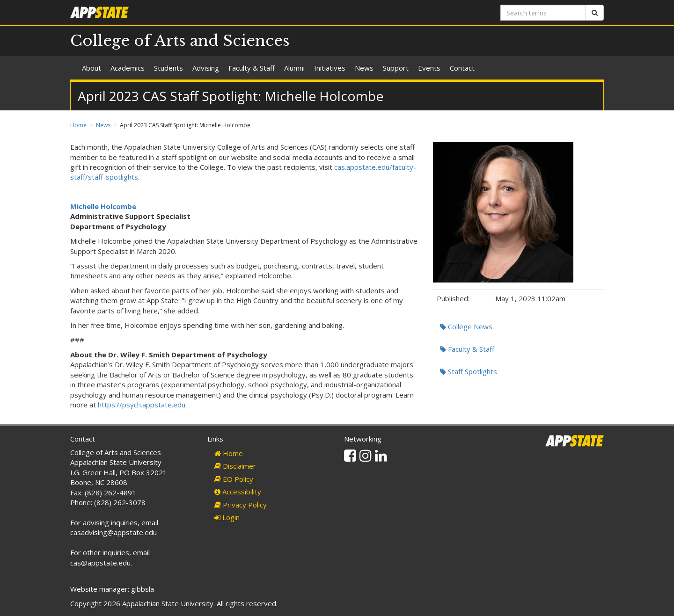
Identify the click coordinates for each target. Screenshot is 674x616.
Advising (206, 68)
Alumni (294, 68)
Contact (462, 68)
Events (429, 68)
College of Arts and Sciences (180, 41)
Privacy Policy (241, 505)
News (364, 68)
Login (227, 517)
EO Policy (234, 479)
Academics (128, 68)
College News (466, 326)
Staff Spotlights (469, 371)
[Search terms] (543, 13)
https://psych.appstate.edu (142, 405)
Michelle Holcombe (103, 206)
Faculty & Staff (252, 68)
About (92, 68)
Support (396, 68)
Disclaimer (235, 466)
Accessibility (238, 492)
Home (78, 125)
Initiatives (330, 68)
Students (168, 68)
